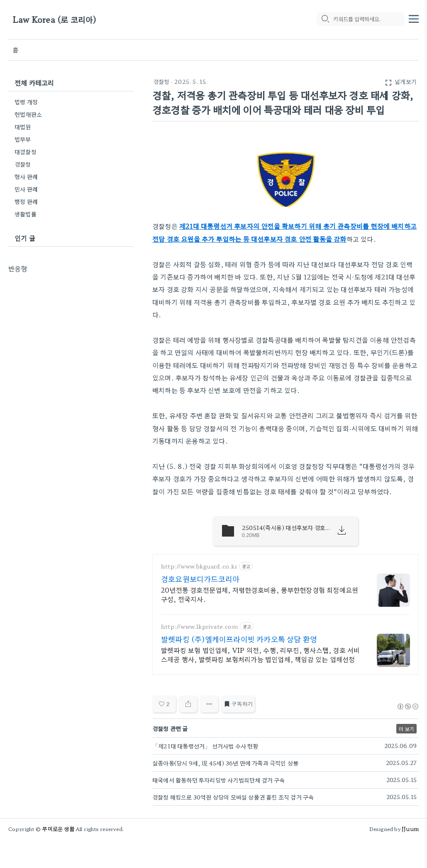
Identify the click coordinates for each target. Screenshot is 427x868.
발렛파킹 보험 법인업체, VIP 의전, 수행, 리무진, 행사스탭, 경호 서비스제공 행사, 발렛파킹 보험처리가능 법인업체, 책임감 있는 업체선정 (260, 654)
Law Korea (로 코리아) (54, 20)
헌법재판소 (28, 114)
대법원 (23, 127)
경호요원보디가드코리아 (200, 579)
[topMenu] (414, 18)
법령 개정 (26, 102)
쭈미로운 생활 (58, 829)
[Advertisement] (71, 325)
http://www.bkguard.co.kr (199, 566)
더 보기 (406, 729)
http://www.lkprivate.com (200, 626)
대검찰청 (26, 152)
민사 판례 (26, 189)
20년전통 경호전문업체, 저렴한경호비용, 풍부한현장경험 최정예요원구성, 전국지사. (260, 594)
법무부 (23, 139)
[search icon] (325, 20)
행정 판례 (26, 201)
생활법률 (26, 214)
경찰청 (161, 81)
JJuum (410, 829)
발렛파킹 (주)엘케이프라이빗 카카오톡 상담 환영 (239, 639)
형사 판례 (26, 177)
